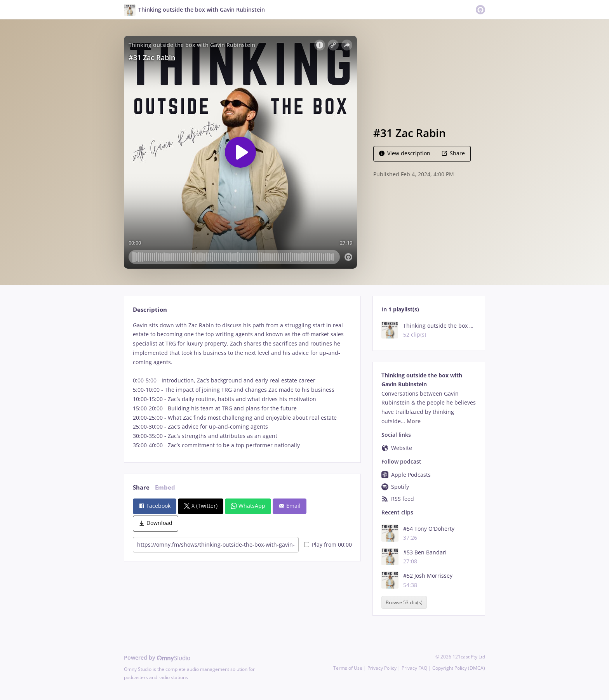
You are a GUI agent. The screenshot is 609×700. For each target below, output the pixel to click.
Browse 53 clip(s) (404, 602)
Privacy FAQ (414, 668)
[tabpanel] (242, 385)
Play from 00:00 (328, 545)
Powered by (157, 657)
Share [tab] (141, 487)
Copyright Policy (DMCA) (459, 668)
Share (453, 153)
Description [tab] (150, 310)
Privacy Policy (382, 668)
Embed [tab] (165, 487)
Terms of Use (348, 668)
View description (405, 153)
